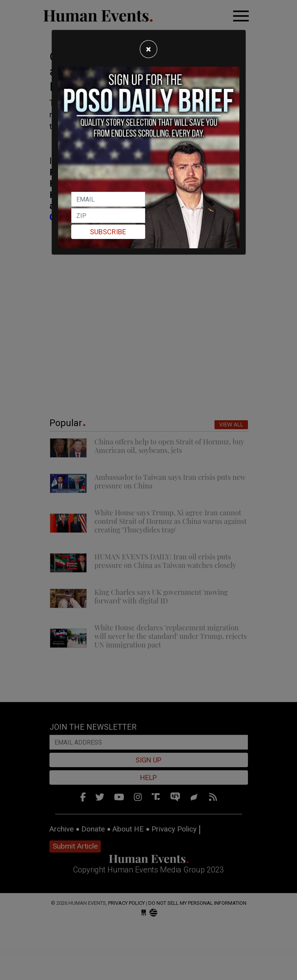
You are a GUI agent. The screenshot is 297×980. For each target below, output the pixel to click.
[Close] (148, 49)
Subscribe (108, 232)
